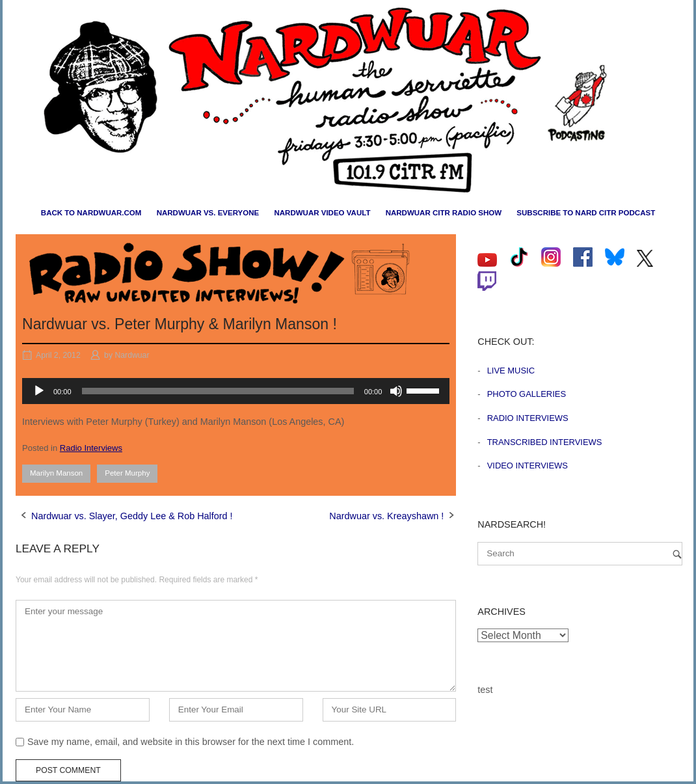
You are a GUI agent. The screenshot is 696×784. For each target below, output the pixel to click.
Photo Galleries (527, 394)
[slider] (218, 391)
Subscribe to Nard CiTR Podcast (586, 213)
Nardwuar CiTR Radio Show (444, 213)
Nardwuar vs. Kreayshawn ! (386, 516)
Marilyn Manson (56, 473)
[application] (236, 391)
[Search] (677, 554)
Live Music (511, 371)
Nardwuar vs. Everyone (208, 213)
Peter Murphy (127, 473)
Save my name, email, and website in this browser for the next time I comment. (191, 742)
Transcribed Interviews (545, 442)
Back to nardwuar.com (91, 213)
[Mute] (396, 391)
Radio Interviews (91, 448)
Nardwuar (132, 355)
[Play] (39, 391)
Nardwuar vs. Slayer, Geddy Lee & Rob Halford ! (132, 516)
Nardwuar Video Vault (322, 213)
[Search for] (580, 554)
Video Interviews (528, 466)
